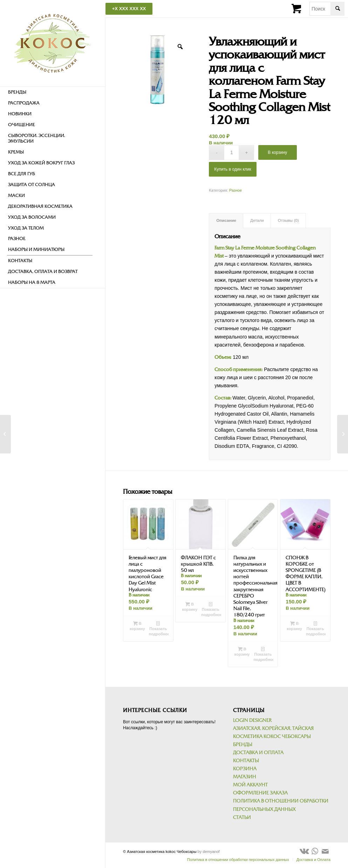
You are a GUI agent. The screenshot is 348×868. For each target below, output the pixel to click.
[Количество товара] (231, 153)
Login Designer (252, 720)
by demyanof (209, 852)
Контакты (246, 761)
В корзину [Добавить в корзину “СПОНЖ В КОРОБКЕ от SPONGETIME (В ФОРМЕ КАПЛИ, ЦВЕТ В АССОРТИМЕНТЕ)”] (294, 626)
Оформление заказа (260, 793)
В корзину (277, 152)
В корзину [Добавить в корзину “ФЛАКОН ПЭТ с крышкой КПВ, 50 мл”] (190, 606)
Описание (226, 220)
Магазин (245, 777)
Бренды (243, 744)
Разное (236, 190)
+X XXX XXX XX (129, 9)
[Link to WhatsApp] (315, 851)
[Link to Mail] (325, 851)
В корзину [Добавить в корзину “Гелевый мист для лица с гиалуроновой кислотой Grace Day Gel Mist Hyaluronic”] (137, 626)
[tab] (226, 221)
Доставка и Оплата (258, 753)
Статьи (242, 817)
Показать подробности (159, 628)
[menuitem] (50, 92)
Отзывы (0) (288, 220)
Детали (257, 220)
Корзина (245, 769)
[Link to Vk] (304, 851)
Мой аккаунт (250, 785)
